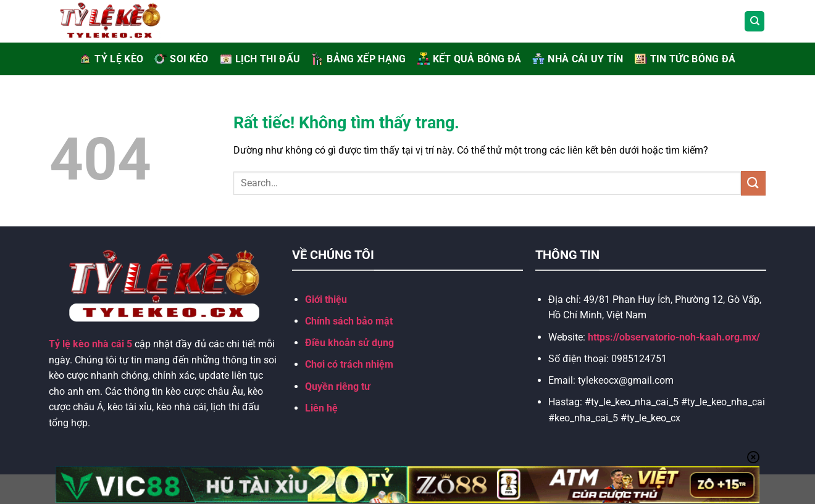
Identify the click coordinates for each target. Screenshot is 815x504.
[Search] (754, 21)
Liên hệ (321, 408)
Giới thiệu (326, 300)
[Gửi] (753, 183)
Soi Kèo (181, 59)
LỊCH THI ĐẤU (260, 59)
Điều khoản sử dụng (349, 343)
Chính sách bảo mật (349, 321)
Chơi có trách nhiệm (349, 364)
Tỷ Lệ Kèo (111, 59)
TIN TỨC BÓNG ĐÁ (685, 59)
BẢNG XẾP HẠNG (358, 59)
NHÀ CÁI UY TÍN (578, 59)
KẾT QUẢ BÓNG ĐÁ (470, 59)
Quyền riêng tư (338, 386)
